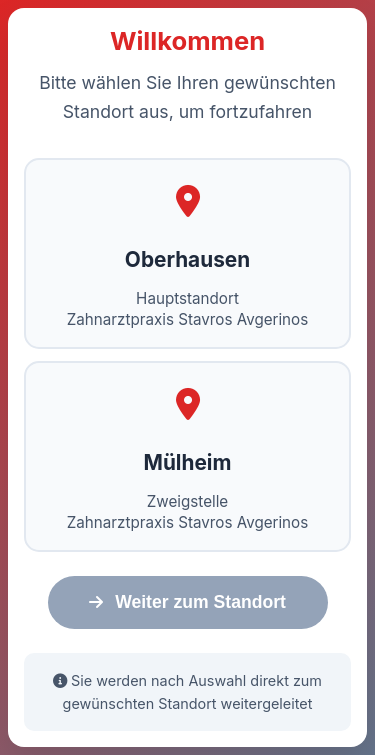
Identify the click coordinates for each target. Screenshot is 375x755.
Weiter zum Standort (187, 602)
